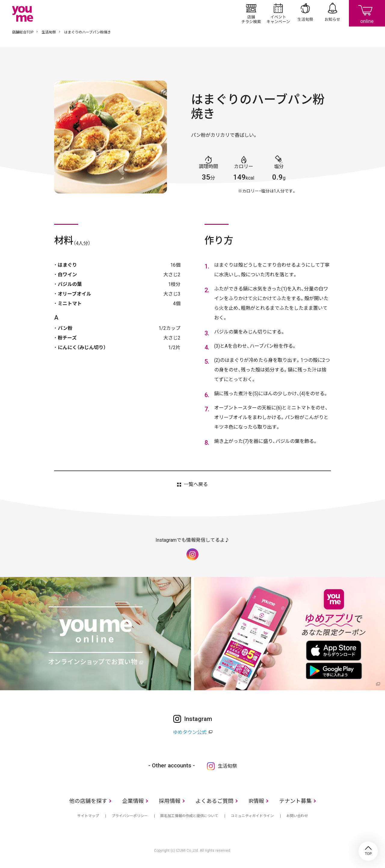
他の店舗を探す (88, 801)
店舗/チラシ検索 (251, 13)
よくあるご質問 (214, 801)
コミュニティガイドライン (252, 816)
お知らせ (332, 13)
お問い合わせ (297, 816)
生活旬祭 (305, 13)
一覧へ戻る (196, 484)
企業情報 (133, 801)
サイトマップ (88, 816)
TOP (368, 851)
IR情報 (256, 801)
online (367, 13)
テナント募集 (295, 801)
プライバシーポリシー (130, 816)
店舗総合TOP (23, 32)
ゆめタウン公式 (190, 732)
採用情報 (170, 801)
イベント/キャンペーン (278, 13)
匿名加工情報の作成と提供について (189, 816)
